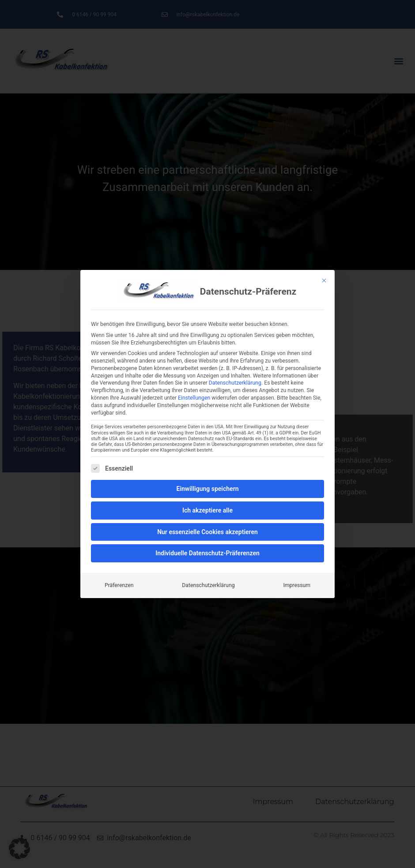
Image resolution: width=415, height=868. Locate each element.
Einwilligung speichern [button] (207, 489)
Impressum (297, 585)
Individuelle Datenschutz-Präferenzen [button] (207, 553)
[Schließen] (324, 281)
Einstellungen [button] (194, 398)
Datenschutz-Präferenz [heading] (248, 292)
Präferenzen (119, 585)
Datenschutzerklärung (235, 383)
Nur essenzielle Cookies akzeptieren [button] (207, 532)
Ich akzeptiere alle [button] (207, 510)
